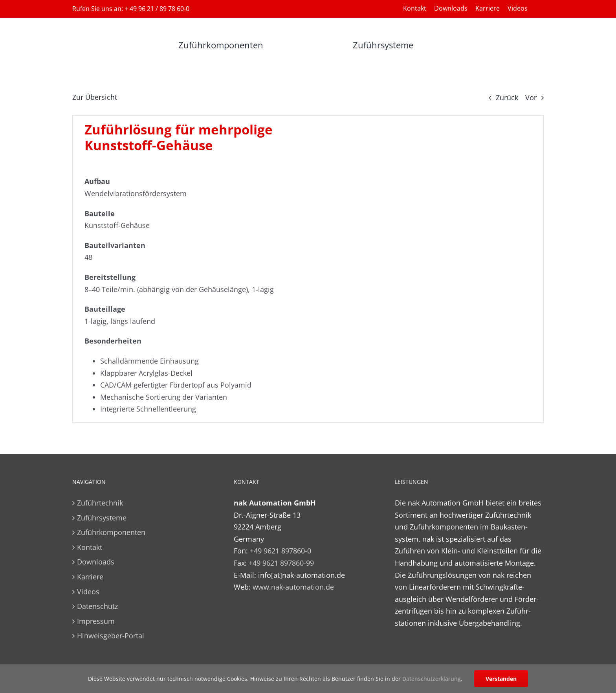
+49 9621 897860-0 (280, 551)
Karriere (90, 577)
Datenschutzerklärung (432, 679)
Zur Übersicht (95, 97)
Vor (531, 97)
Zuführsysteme (102, 518)
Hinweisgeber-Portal (111, 636)
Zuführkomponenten (111, 532)
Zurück (507, 97)
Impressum (96, 621)
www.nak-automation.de (293, 587)
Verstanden (501, 679)
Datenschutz (97, 606)
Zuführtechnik (100, 503)
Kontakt (90, 547)
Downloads (96, 562)
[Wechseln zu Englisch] (540, 8)
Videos (88, 592)
